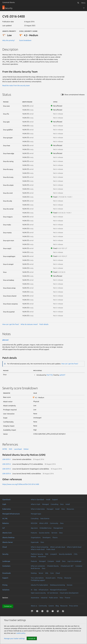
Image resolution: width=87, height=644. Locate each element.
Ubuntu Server (8, 542)
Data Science (45, 518)
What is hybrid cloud (74, 547)
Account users (51, 578)
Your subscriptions (37, 578)
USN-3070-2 (7, 464)
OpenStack (6, 499)
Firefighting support (38, 580)
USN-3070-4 (7, 474)
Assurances (42, 556)
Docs (62, 504)
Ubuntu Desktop (8, 537)
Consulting (54, 504)
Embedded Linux (46, 528)
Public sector (53, 598)
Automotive (35, 598)
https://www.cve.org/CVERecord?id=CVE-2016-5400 (21, 484)
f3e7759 (50, 375)
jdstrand (5, 340)
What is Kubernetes (38, 509)
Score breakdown (25, 40)
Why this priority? (9, 40)
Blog (57, 606)
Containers (6, 566)
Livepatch (54, 554)
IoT (4, 528)
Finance (67, 598)
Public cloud (51, 549)
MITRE (5, 449)
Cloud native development (69, 593)
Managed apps (36, 514)
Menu (83, 3)
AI (32, 590)
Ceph (4, 504)
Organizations (36, 537)
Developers (47, 537)
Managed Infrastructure (58, 590)
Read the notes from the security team (16, 85)
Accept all (32, 638)
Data (35, 590)
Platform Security (37, 554)
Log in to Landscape (74, 561)
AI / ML (5, 518)
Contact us (8, 606)
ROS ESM (34, 523)
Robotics (6, 523)
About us (34, 606)
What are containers (38, 566)
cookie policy (21, 633)
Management (58, 528)
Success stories (44, 533)
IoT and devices (53, 593)
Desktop (34, 573)
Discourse (68, 578)
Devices (70, 585)
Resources (70, 509)
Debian (26, 449)
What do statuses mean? (29, 324)
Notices (33, 556)
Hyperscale (35, 542)
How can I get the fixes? (11, 324)
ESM (47, 554)
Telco (61, 598)
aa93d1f (62, 375)
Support (55, 499)
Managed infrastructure (11, 514)
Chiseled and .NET (67, 566)
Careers (51, 606)
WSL (47, 573)
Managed (45, 504)
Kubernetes (7, 509)
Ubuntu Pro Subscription (39, 585)
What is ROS (44, 523)
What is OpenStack (37, 499)
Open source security (38, 593)
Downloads (6, 573)
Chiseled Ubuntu (53, 566)
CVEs (76, 554)
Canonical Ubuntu (9, 2)
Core (52, 573)
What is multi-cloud (38, 549)
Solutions (6, 590)
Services (54, 533)
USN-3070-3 (7, 469)
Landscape (6, 561)
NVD (11, 449)
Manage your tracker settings (14, 638)
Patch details (44, 324)
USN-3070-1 (7, 459)
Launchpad (18, 449)
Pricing (60, 578)
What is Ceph (36, 504)
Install (48, 499)
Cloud (5, 547)
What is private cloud (58, 547)
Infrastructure (44, 590)
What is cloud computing (40, 547)
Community (54, 523)
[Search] (78, 3)
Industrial (44, 598)
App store (34, 528)
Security (5, 554)
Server (41, 573)
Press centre (74, 606)
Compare (51, 561)
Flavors (55, 537)
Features (34, 533)
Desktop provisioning (57, 585)
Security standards (65, 554)
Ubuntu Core (7, 533)
